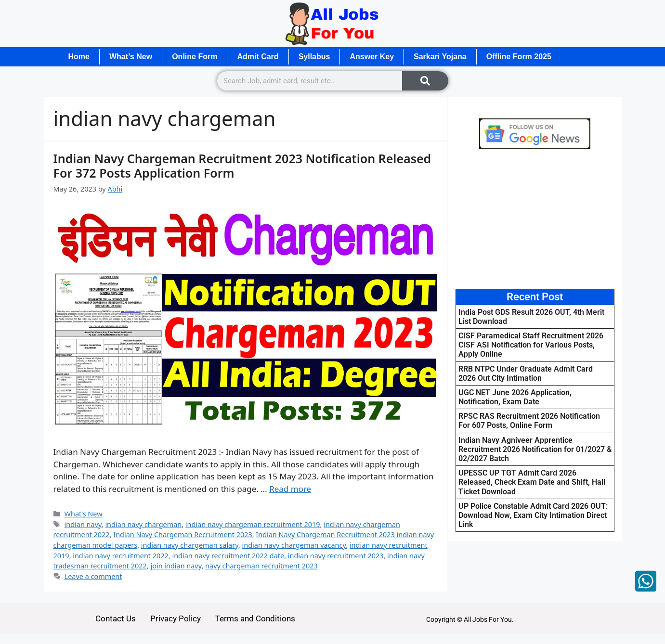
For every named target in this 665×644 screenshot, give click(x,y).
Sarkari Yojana (440, 57)
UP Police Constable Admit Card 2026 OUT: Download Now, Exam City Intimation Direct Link (533, 515)
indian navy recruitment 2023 (336, 556)
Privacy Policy (176, 618)
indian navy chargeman (143, 524)
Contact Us (116, 618)
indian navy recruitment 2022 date (228, 556)
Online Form (195, 57)
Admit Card (258, 57)
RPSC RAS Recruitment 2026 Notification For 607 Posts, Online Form (529, 421)
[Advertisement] (535, 219)
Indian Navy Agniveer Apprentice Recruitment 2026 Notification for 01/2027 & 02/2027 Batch (535, 449)
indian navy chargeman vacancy (294, 545)
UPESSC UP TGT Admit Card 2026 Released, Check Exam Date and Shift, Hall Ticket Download (532, 482)
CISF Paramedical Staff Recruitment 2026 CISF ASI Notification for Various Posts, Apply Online (531, 345)
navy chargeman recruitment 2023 (261, 566)
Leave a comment (93, 576)
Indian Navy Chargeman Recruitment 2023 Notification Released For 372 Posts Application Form (242, 166)
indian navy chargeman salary (190, 545)
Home (79, 57)
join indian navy (176, 566)
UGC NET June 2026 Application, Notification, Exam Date (515, 397)
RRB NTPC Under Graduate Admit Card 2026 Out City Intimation (526, 374)
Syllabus (314, 57)
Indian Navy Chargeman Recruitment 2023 (183, 535)
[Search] (425, 81)
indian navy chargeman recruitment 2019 (253, 524)
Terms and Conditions (255, 618)
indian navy (83, 524)
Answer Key (372, 57)
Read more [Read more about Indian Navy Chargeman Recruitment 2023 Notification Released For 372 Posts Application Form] (290, 489)
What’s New (131, 57)
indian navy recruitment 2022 (121, 556)
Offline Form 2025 (519, 57)
